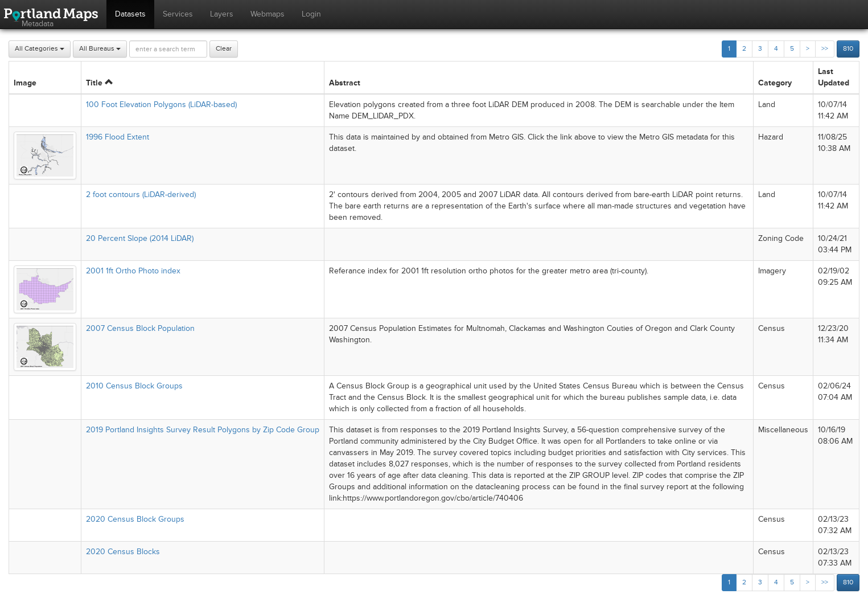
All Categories (40, 49)
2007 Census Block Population (140, 328)
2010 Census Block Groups (134, 386)
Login (311, 14)
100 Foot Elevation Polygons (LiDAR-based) (161, 105)
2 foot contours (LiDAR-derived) (141, 195)
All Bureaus (100, 49)
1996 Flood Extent (118, 137)
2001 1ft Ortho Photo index (133, 271)
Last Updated (834, 77)
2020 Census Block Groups (135, 519)
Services (178, 14)
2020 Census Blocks (123, 552)
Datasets (130, 14)
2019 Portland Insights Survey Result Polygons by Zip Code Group (203, 430)
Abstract (345, 83)
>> (825, 49)
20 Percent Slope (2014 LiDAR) (140, 238)
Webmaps (268, 14)
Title (99, 83)
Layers (222, 14)
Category (775, 83)
